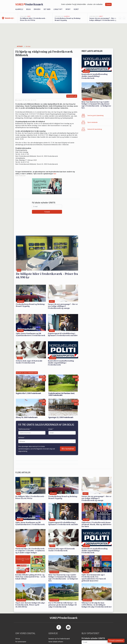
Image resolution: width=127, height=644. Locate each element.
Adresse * (22, 437)
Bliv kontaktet (68, 449)
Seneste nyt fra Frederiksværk (59, 639)
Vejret (76, 9)
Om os (18, 639)
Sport (68, 9)
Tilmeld (108, 4)
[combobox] (20, 441)
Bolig (28, 9)
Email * (51, 429)
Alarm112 (19, 9)
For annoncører (21, 642)
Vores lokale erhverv (56, 642)
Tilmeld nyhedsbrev (116, 641)
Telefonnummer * (25, 429)
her (55, 174)
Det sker (47, 9)
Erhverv (37, 9)
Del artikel (72, 96)
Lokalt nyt (58, 9)
